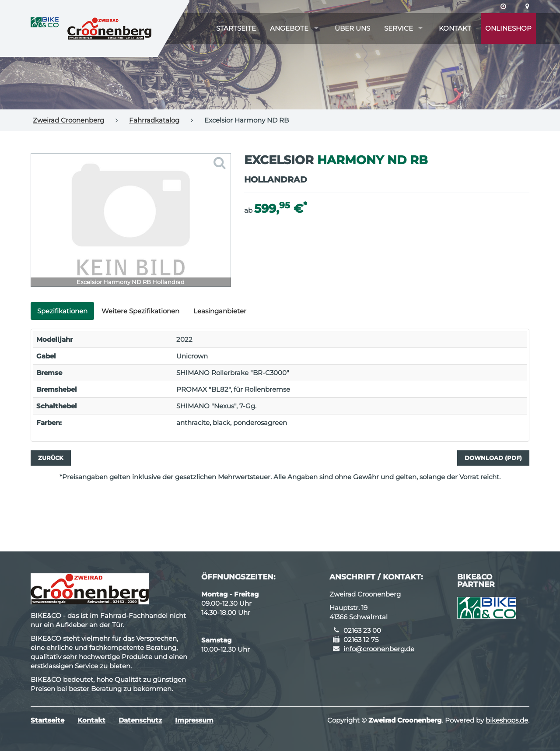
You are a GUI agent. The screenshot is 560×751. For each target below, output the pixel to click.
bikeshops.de (507, 720)
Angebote (289, 28)
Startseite (236, 28)
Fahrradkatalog (154, 120)
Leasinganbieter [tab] (220, 311)
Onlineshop (508, 28)
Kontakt (455, 28)
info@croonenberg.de (379, 649)
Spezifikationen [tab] (62, 311)
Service (399, 28)
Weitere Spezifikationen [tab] (140, 311)
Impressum (194, 720)
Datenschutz (140, 720)
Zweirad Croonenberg (68, 120)
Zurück (51, 458)
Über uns (352, 28)
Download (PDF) (493, 458)
